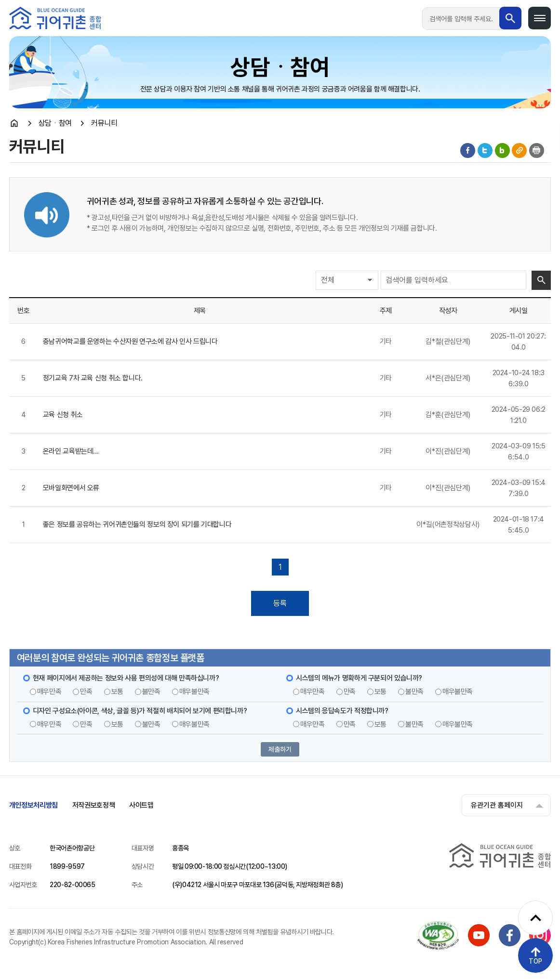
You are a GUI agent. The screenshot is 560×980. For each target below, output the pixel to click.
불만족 (151, 692)
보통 (117, 692)
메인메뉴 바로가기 (0, 0)
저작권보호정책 (93, 805)
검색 (541, 280)
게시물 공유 (519, 150)
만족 (86, 692)
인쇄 (537, 150)
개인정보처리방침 (33, 805)
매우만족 (49, 692)
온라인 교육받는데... (71, 451)
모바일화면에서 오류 (71, 488)
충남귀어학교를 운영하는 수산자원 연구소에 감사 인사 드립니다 (130, 341)
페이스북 (468, 150)
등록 (280, 603)
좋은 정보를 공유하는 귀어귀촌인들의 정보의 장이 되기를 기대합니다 (137, 524)
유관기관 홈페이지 (496, 805)
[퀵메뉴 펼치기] (535, 918)
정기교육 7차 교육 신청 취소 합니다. (93, 378)
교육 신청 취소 (63, 415)
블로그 (502, 150)
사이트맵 (141, 805)
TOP (535, 961)
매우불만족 (194, 692)
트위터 (485, 150)
